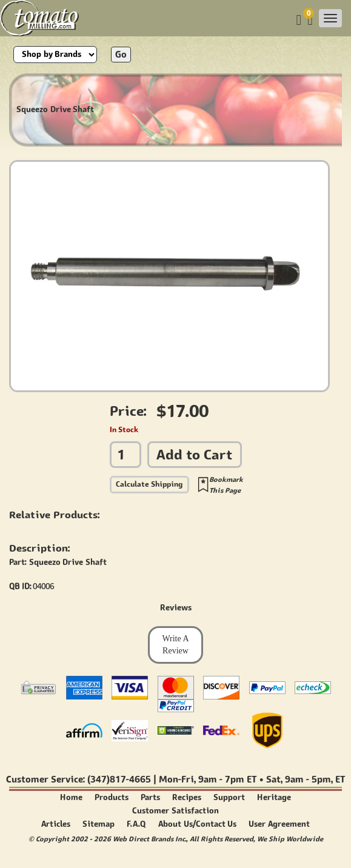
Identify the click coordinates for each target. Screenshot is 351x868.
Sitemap (99, 824)
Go (121, 54)
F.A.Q (136, 824)
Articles (56, 824)
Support (229, 797)
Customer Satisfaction (175, 811)
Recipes (187, 797)
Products (112, 797)
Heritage (274, 797)
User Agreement (279, 824)
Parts (150, 797)
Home (71, 797)
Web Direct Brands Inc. (149, 839)
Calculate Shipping (149, 484)
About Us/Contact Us (197, 824)
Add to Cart (194, 454)
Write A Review (175, 645)
